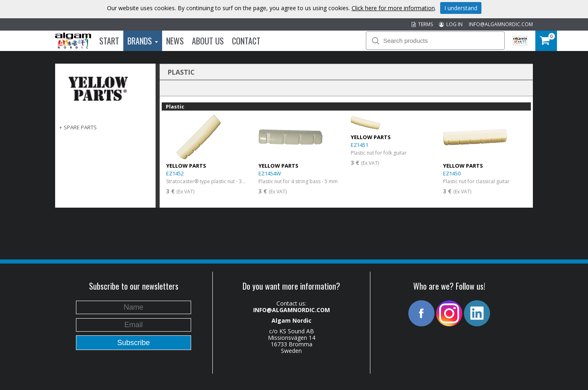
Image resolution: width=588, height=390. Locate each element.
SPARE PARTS (80, 127)
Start (109, 41)
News (175, 41)
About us (208, 41)
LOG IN (451, 24)
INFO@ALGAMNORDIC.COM (501, 24)
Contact (246, 41)
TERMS (422, 24)
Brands (143, 41)
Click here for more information (393, 8)
